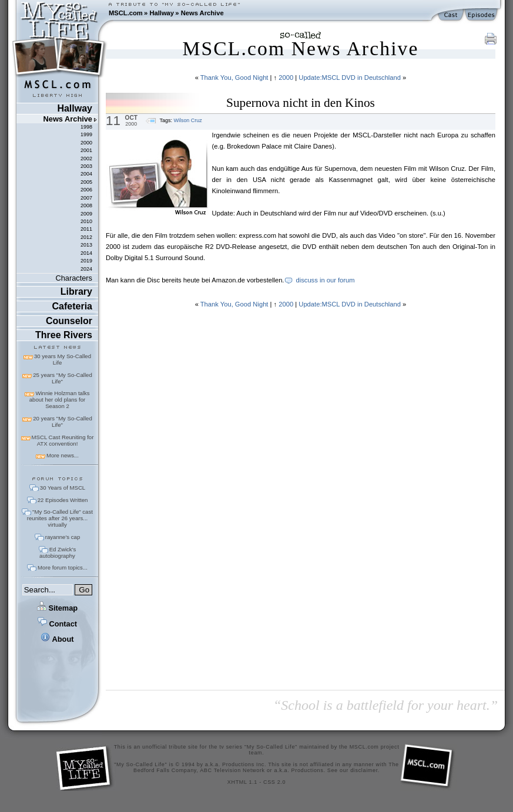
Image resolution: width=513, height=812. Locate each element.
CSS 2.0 (274, 782)
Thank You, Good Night (234, 78)
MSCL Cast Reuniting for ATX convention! (63, 440)
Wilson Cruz (187, 120)
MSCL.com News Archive (300, 48)
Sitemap (57, 608)
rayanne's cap (63, 537)
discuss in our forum (325, 280)
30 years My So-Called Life (63, 359)
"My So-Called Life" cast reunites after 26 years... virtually (60, 518)
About (57, 639)
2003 (86, 166)
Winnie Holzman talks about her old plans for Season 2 (60, 400)
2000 (86, 143)
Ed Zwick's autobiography (58, 552)
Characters (74, 278)
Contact (57, 624)
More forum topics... (63, 567)
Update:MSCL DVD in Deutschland (350, 78)
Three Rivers (64, 335)
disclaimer (364, 770)
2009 (86, 214)
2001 (86, 150)
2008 (86, 205)
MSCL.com (126, 13)
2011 (86, 229)
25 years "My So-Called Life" (62, 378)
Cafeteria (72, 306)
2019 (86, 261)
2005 (86, 182)
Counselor (69, 321)
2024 (86, 269)
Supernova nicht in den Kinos (301, 103)
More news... (63, 455)
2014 (86, 253)
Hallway (162, 13)
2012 (86, 237)
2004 (86, 174)
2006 (86, 190)
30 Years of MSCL (63, 488)
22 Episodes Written (63, 500)
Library (76, 292)
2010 (86, 221)
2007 (86, 198)
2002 (86, 159)
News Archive (202, 13)
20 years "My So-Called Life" (62, 422)
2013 (86, 245)
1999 (86, 134)
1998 (86, 127)
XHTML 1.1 (242, 782)
